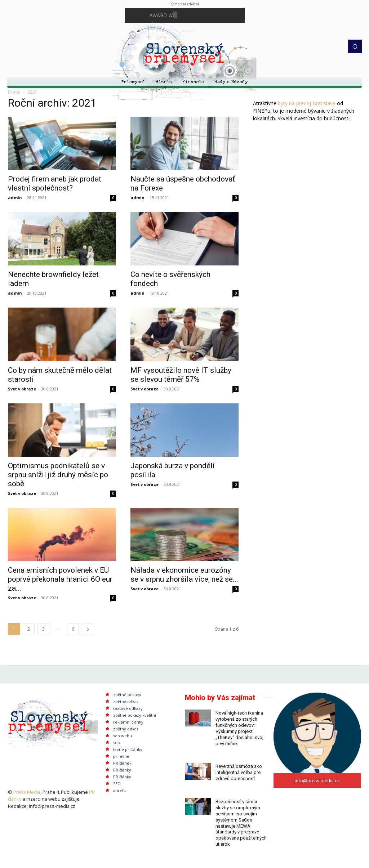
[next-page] (88, 629)
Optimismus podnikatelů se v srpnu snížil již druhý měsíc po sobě (58, 475)
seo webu (123, 736)
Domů (14, 92)
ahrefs (119, 790)
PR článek (122, 763)
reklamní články (128, 722)
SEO (117, 784)
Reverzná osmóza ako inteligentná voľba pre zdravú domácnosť (239, 772)
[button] (355, 46)
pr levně (121, 756)
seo (117, 742)
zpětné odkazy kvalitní (135, 715)
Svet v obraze (22, 389)
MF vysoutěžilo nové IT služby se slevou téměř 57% (181, 375)
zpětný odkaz (126, 701)
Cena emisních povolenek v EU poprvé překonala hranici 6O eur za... (60, 579)
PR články (122, 770)
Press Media (27, 792)
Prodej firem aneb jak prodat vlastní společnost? (55, 184)
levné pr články (128, 749)
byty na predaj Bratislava (307, 103)
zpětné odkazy (127, 695)
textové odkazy (128, 708)
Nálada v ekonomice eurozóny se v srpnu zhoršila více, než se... (184, 575)
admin (15, 198)
